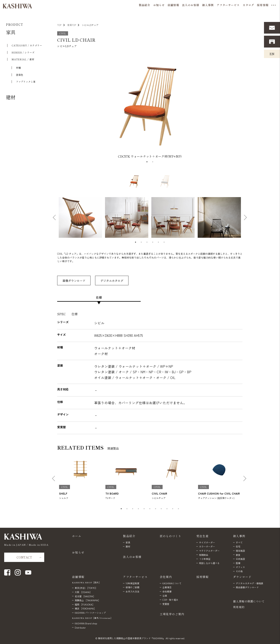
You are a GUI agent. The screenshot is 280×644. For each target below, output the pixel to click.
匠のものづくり (170, 536)
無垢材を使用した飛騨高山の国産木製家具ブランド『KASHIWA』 (132, 638)
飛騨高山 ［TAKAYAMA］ (87, 600)
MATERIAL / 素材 (23, 59)
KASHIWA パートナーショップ (90, 613)
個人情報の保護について (249, 601)
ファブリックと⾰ (26, 82)
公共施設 (240, 559)
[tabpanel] (150, 106)
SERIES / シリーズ (23, 52)
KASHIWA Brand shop (86, 623)
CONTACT (24, 557)
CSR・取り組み (170, 600)
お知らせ (78, 552)
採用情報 (203, 577)
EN (272, 54)
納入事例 (239, 536)
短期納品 (204, 555)
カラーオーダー (207, 546)
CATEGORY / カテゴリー (27, 45)
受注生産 (203, 536)
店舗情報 (78, 577)
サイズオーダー (207, 542)
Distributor (80, 627)
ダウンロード (242, 577)
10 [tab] (173, 509)
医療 (238, 563)
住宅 (238, 546)
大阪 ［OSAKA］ (83, 592)
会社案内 (166, 577)
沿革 (165, 596)
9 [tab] (167, 509)
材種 (18, 68)
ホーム (77, 536)
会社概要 (167, 591)
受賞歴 (166, 604)
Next (243, 106)
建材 (11, 97)
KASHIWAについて (172, 583)
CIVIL (63, 33)
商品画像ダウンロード (247, 587)
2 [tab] (153, 162)
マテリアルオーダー (209, 551)
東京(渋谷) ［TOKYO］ (86, 588)
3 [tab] (147, 242)
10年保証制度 (132, 583)
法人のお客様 (132, 557)
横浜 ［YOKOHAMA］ (85, 608)
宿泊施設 (240, 551)
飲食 (238, 555)
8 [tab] (161, 509)
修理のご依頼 (132, 587)
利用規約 (239, 607)
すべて (239, 542)
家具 (11, 32)
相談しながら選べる (209, 563)
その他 (239, 571)
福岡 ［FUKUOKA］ (85, 604)
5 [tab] (158, 242)
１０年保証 (205, 559)
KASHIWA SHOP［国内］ (87, 582)
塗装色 (20, 75)
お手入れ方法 (132, 591)
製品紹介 (129, 536)
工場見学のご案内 (172, 614)
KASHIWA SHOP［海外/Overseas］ (92, 618)
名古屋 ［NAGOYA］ (85, 596)
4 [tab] (153, 242)
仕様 (99, 297)
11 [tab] (178, 509)
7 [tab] (156, 509)
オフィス (240, 567)
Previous (55, 106)
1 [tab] (147, 162)
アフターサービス (135, 577)
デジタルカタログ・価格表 (250, 583)
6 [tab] (164, 242)
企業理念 (167, 587)
